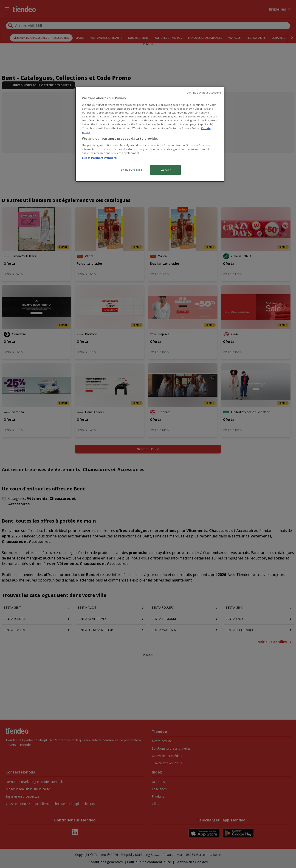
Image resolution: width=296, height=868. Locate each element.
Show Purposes (131, 170)
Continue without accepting (204, 93)
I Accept (165, 170)
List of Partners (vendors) (100, 158)
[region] (150, 134)
